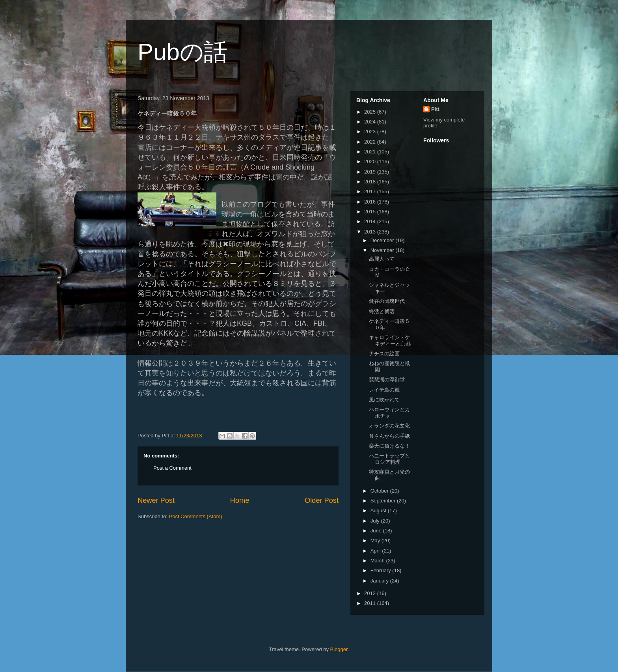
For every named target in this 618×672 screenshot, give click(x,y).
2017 (371, 191)
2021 (371, 152)
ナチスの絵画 (384, 354)
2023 (371, 132)
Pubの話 (182, 52)
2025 (371, 112)
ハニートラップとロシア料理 (389, 459)
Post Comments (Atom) (196, 516)
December (383, 240)
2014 (371, 221)
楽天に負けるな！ (389, 446)
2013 (371, 232)
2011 (371, 603)
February (382, 570)
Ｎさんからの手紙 (389, 436)
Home (240, 500)
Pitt (435, 109)
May (376, 540)
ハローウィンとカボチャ (389, 413)
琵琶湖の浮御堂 (387, 380)
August (379, 511)
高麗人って (382, 259)
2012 (371, 593)
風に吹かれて (384, 400)
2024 (371, 122)
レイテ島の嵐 (384, 390)
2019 (371, 172)
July (376, 521)
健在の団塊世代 (387, 301)
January (380, 581)
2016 (371, 202)
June (377, 531)
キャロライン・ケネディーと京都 (390, 341)
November (383, 250)
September (384, 501)
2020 (371, 161)
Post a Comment (172, 468)
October (380, 491)
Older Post (322, 500)
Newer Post (156, 500)
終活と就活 (382, 311)
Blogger (339, 649)
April (376, 551)
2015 (371, 212)
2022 (371, 142)
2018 (371, 182)
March (378, 561)
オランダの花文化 (389, 426)
